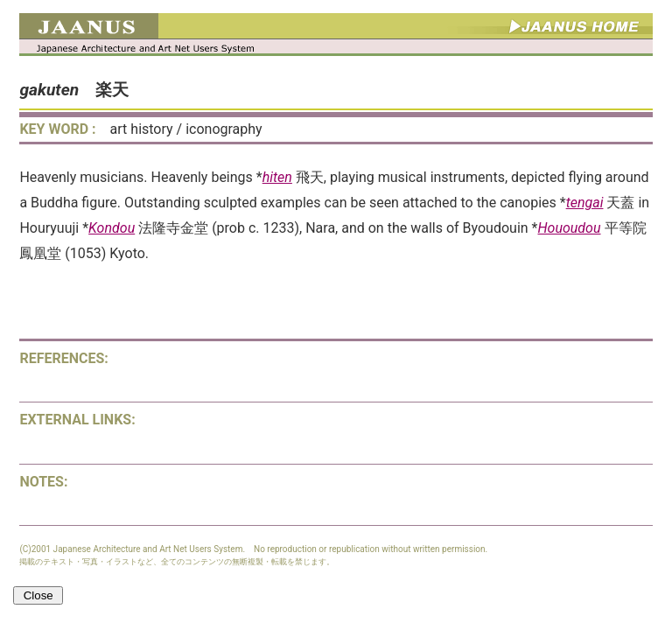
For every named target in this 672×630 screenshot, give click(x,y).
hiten (277, 177)
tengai (585, 203)
